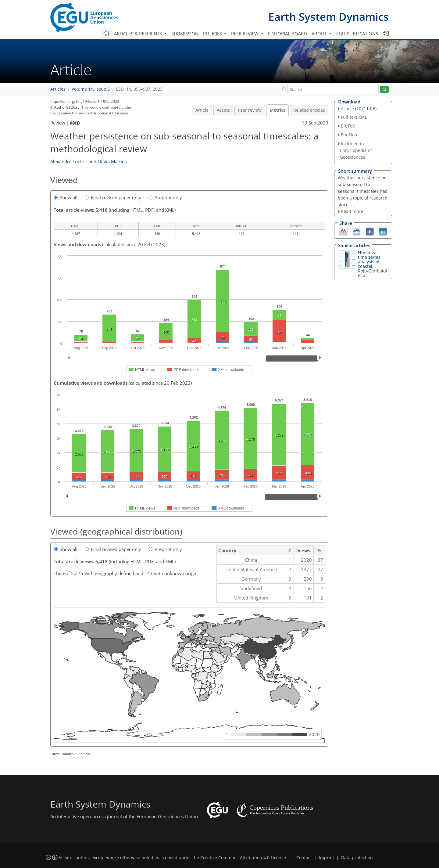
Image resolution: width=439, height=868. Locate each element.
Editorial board (287, 34)
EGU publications (357, 34)
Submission (185, 34)
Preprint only (165, 197)
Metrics (278, 110)
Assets (223, 110)
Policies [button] (213, 34)
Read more (352, 211)
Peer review (250, 110)
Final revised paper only (113, 197)
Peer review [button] (245, 34)
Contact (304, 858)
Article (202, 110)
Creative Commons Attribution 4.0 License (243, 858)
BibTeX (348, 126)
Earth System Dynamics (328, 17)
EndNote (350, 135)
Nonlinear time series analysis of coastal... (369, 259)
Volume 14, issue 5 (91, 89)
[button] (284, 89)
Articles (58, 89)
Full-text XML (354, 117)
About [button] (320, 34)
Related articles (309, 110)
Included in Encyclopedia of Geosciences (356, 150)
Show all (66, 197)
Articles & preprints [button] (139, 34)
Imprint (327, 858)
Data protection (357, 858)
